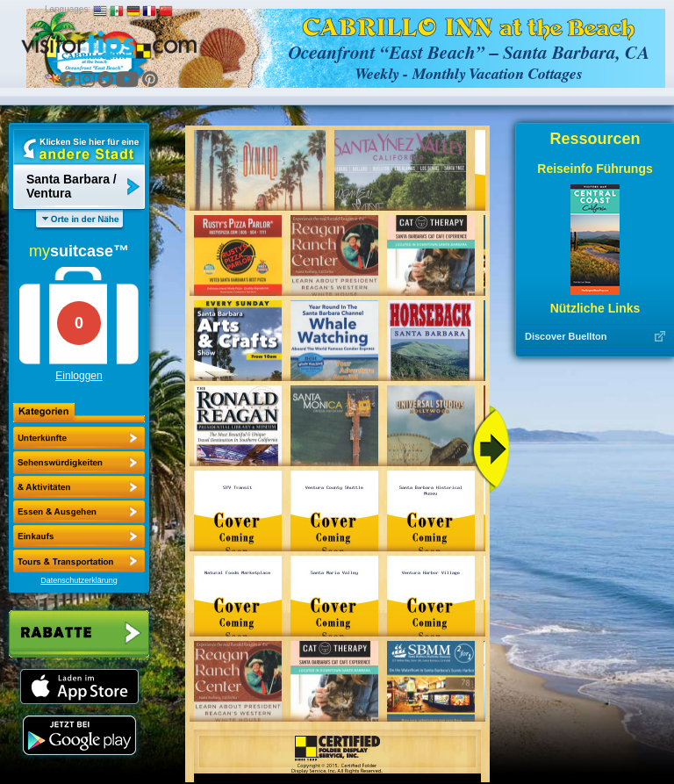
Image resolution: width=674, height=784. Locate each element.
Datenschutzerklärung (79, 580)
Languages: (68, 9)
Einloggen (79, 376)
